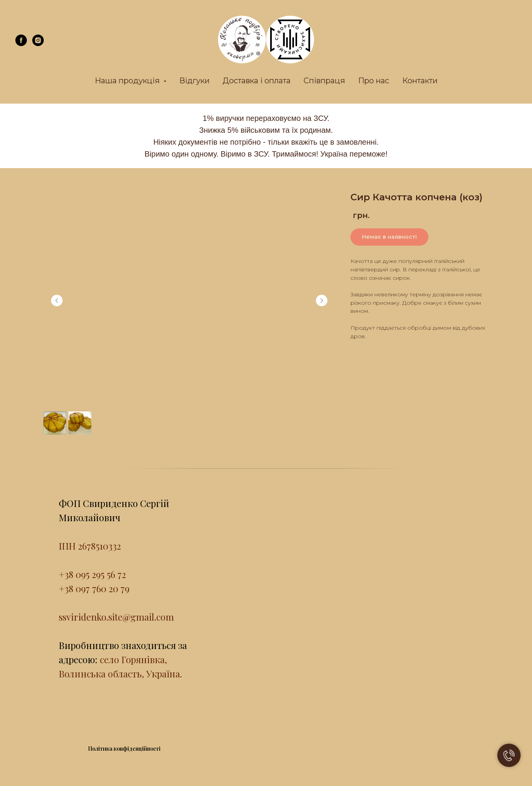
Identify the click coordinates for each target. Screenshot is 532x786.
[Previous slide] (57, 301)
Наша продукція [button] (128, 81)
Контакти (420, 81)
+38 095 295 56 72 (92, 574)
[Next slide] (322, 301)
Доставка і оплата (257, 81)
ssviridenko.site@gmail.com (116, 617)
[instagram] (38, 44)
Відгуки (194, 81)
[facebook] (21, 44)
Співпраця (324, 81)
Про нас (374, 81)
